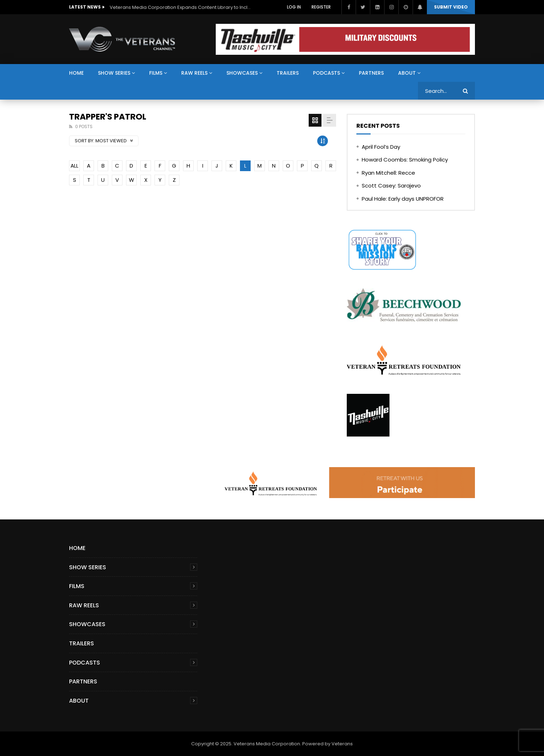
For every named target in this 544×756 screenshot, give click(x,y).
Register (321, 7)
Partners (371, 73)
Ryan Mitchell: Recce (388, 173)
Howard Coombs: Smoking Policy (405, 160)
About (407, 73)
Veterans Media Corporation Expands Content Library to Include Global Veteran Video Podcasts (181, 7)
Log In (294, 7)
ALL (74, 166)
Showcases (242, 73)
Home (76, 73)
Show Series (114, 73)
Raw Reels (194, 73)
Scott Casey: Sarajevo (391, 186)
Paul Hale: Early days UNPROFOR (403, 199)
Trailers (288, 73)
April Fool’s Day (381, 147)
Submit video (451, 7)
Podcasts (326, 73)
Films (156, 73)
